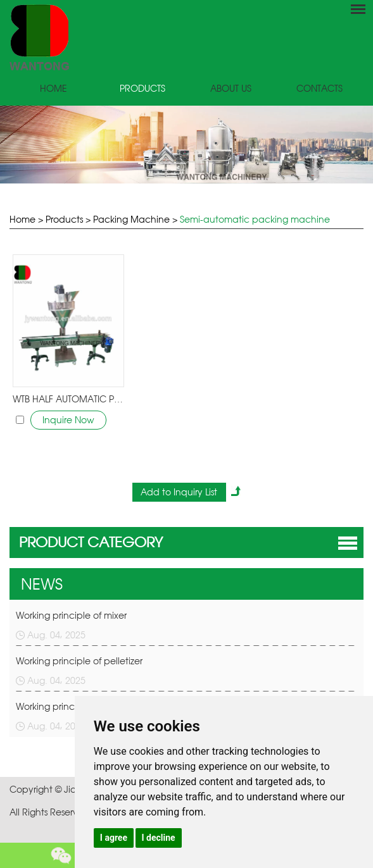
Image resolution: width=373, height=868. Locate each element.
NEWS (42, 584)
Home (54, 88)
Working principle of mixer (71, 615)
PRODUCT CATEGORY (91, 542)
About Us (231, 88)
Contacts (319, 88)
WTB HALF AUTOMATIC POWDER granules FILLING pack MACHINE (68, 399)
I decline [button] (159, 838)
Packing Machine (131, 219)
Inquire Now (68, 420)
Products (142, 88)
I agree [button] (114, 838)
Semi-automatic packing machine (255, 219)
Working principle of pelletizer (79, 661)
